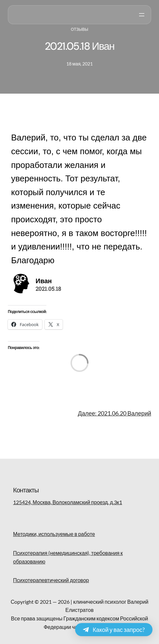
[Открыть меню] (142, 15)
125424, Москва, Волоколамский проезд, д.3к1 (68, 502)
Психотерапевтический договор (51, 580)
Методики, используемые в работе (54, 534)
